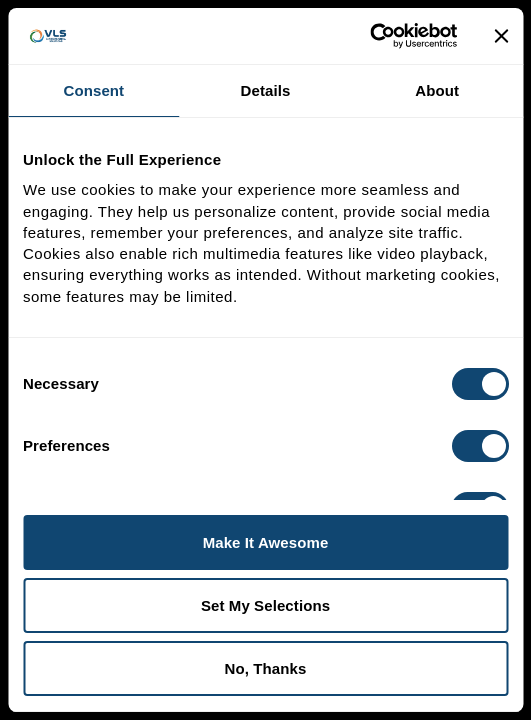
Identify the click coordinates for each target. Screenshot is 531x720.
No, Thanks (266, 668)
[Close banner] (501, 36)
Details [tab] (266, 90)
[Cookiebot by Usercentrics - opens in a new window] (369, 36)
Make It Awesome (266, 542)
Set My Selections (265, 605)
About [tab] (437, 90)
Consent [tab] (93, 90)
